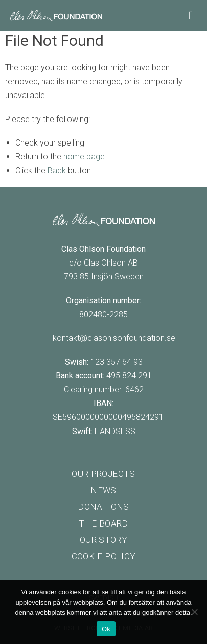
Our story (103, 540)
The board (103, 523)
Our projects (103, 474)
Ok (106, 629)
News (103, 490)
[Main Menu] (193, 15)
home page (84, 157)
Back (57, 170)
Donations (103, 507)
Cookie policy (103, 556)
